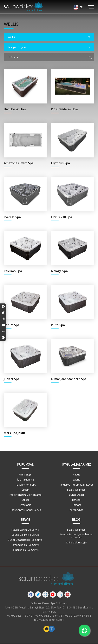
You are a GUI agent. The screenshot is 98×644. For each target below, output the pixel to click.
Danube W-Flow (15, 109)
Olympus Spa (60, 163)
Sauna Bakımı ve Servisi (26, 535)
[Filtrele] (90, 57)
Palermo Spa (13, 271)
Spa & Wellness (76, 490)
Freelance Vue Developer (52, 629)
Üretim (25, 490)
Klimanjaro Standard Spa (69, 379)
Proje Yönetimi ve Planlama (26, 495)
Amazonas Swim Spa (19, 163)
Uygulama (26, 505)
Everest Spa (12, 217)
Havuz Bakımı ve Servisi (25, 530)
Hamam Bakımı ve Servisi (25, 545)
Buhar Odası (76, 495)
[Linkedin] (60, 595)
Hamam (76, 505)
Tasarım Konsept (26, 485)
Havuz (76, 475)
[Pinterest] (68, 595)
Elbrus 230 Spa (62, 217)
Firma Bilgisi (25, 475)
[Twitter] (38, 595)
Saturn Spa (12, 325)
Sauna (76, 480)
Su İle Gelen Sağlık (76, 543)
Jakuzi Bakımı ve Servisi (26, 550)
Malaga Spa (59, 271)
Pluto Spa (58, 325)
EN (81, 7)
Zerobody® (76, 510)
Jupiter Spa (12, 379)
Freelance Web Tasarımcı (47, 629)
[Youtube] (53, 595)
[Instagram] (45, 595)
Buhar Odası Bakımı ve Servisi (26, 540)
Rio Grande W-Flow (65, 109)
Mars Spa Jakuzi (15, 433)
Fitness (76, 500)
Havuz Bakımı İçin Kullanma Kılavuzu (76, 536)
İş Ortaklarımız (26, 480)
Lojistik (26, 500)
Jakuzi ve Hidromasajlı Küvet (76, 485)
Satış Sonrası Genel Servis (25, 510)
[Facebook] (31, 595)
